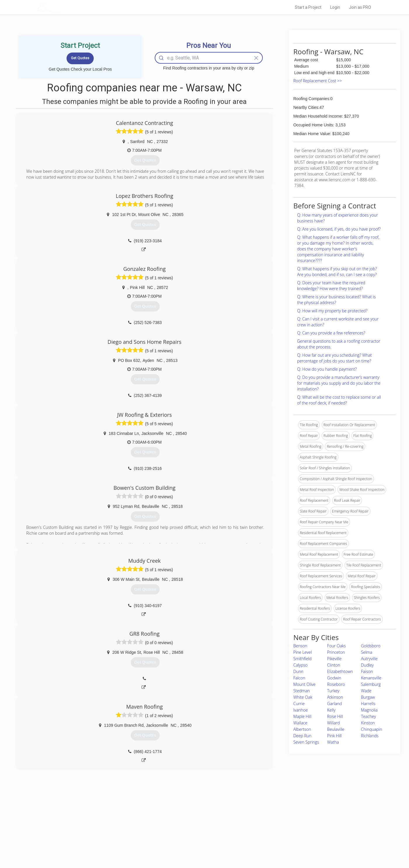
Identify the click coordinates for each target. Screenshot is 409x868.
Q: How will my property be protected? (332, 311)
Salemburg (371, 684)
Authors (278, 832)
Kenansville (371, 678)
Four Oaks (337, 646)
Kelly (331, 710)
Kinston (368, 723)
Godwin (334, 678)
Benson (300, 646)
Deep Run (302, 736)
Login (335, 7)
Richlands (370, 736)
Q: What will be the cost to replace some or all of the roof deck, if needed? (339, 400)
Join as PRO (360, 7)
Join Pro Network (188, 819)
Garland (335, 704)
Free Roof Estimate (109, 839)
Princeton (336, 652)
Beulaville (336, 729)
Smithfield (303, 659)
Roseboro (336, 684)
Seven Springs (306, 742)
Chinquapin (372, 729)
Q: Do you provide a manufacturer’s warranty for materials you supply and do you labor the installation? (339, 383)
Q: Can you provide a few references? (331, 333)
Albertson (302, 729)
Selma (367, 652)
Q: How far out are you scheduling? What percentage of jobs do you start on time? (335, 358)
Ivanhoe (301, 710)
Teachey (369, 716)
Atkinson (335, 697)
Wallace (300, 723)
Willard (334, 723)
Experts (181, 825)
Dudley (368, 665)
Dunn (299, 671)
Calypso (301, 665)
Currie (299, 704)
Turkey (333, 691)
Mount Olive (304, 684)
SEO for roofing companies (293, 845)
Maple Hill (302, 716)
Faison (367, 671)
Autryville (369, 659)
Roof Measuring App (191, 832)
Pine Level (303, 652)
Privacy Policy (283, 825)
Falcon (299, 678)
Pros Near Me (104, 825)
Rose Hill (335, 716)
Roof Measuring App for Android (200, 845)
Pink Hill (335, 736)
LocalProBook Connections (294, 839)
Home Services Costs (111, 819)
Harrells (368, 704)
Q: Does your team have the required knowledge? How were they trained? (331, 286)
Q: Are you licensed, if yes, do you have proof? (339, 229)
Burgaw (368, 697)
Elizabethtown (340, 671)
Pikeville (334, 659)
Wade (366, 691)
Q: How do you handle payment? (327, 369)
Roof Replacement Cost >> (318, 81)
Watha (333, 742)
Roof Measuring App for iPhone (199, 839)
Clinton (334, 665)
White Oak (303, 697)
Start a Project (308, 7)
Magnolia (369, 710)
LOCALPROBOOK (71, 7)
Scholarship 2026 (286, 819)
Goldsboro (371, 646)
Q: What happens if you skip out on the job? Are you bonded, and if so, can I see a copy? (337, 272)
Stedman (302, 691)
